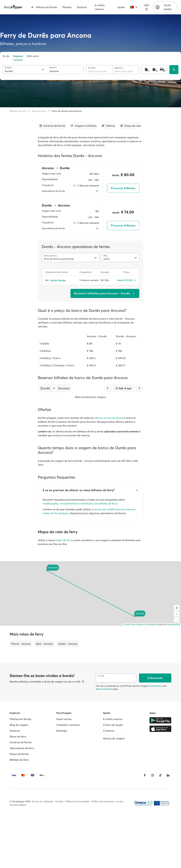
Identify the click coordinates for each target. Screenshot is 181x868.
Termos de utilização (42, 801)
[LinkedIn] (168, 775)
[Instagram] (153, 775)
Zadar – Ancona (68, 644)
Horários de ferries (21, 742)
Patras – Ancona (21, 644)
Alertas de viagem (114, 738)
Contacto (109, 731)
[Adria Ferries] (61, 280)
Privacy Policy (155, 686)
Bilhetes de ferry (18, 111)
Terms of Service (104, 689)
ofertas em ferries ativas (109, 418)
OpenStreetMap (174, 625)
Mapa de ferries (65, 540)
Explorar (82, 7)
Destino (53, 67)
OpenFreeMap (137, 625)
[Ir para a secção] (52, 126)
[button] (54, 388)
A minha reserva (100, 7)
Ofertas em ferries (44, 7)
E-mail (101, 676)
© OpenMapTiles (151, 625)
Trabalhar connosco (68, 725)
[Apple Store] (160, 729)
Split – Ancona (44, 644)
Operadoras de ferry (22, 748)
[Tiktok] (160, 775)
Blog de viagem (19, 725)
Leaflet (127, 625)
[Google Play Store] (160, 720)
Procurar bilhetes (123, 188)
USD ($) (147, 7)
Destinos (15, 731)
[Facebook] (145, 775)
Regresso (18, 56)
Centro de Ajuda (113, 725)
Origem (8, 67)
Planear (67, 7)
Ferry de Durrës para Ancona (67, 111)
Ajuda (121, 7)
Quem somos (64, 719)
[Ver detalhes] (83, 682)
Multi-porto (33, 56)
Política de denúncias (103, 801)
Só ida (6, 56)
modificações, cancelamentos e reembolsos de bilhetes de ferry (80, 503)
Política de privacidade (77, 801)
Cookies (59, 801)
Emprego (62, 731)
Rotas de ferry (39, 111)
